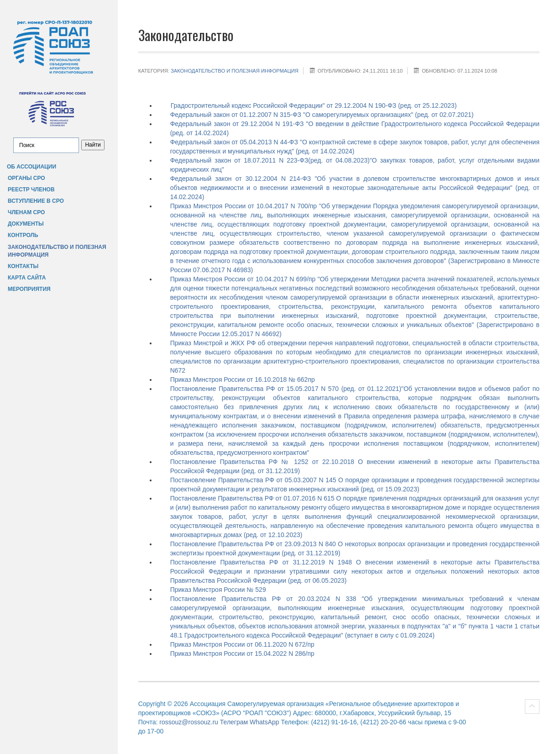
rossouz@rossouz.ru (189, 722)
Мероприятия (29, 289)
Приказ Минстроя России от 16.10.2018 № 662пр (243, 380)
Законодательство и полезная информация (57, 251)
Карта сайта (27, 278)
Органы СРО (26, 178)
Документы (26, 224)
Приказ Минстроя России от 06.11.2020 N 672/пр (242, 644)
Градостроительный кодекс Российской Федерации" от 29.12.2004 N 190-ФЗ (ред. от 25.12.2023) (314, 105)
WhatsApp (264, 722)
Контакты (23, 266)
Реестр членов (31, 190)
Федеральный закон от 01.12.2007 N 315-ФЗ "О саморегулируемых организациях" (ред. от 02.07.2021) (322, 115)
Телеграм (234, 722)
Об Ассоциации (31, 167)
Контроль (23, 235)
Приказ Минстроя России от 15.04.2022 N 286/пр (242, 654)
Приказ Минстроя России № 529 (218, 590)
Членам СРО (26, 212)
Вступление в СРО (36, 201)
